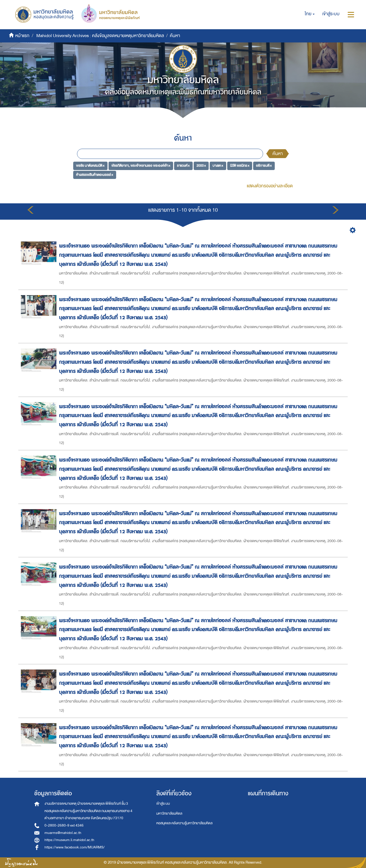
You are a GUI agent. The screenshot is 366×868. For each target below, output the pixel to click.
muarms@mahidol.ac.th (63, 833)
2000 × (201, 166)
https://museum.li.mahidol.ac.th (69, 840)
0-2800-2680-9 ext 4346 (64, 825)
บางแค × (218, 166)
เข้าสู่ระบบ (163, 804)
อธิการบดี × (264, 166)
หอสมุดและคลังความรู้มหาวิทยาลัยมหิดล (184, 823)
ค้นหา (278, 154)
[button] (310, 14)
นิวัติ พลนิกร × (240, 166)
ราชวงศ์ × (183, 166)
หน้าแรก (22, 36)
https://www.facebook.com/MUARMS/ (75, 847)
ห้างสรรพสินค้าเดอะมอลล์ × (95, 175)
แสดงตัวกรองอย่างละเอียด (270, 186)
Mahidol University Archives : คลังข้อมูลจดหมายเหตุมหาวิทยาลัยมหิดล (100, 36)
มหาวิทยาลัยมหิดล (169, 813)
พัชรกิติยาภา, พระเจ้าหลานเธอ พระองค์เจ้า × (141, 166)
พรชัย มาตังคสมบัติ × (90, 166)
